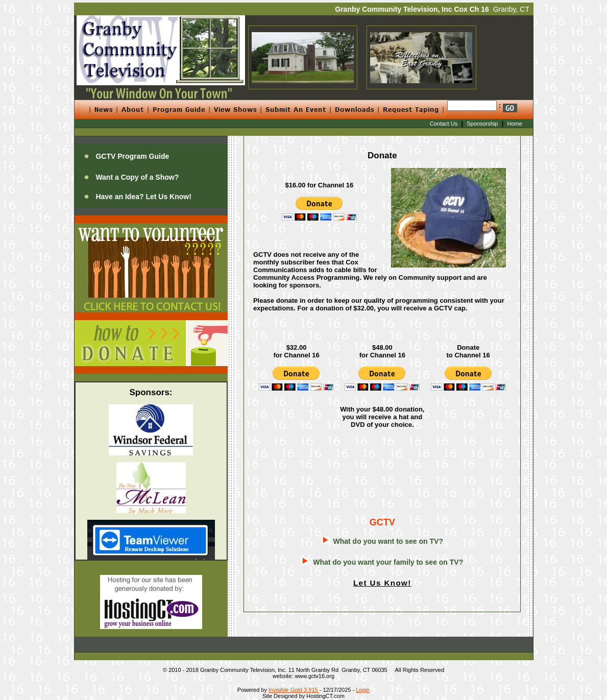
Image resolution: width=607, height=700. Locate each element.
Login (363, 690)
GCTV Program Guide (132, 156)
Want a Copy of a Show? (137, 177)
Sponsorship (482, 124)
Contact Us (444, 124)
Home (515, 124)
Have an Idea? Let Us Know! (143, 197)
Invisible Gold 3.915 (294, 690)
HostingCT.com (325, 696)
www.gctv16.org (314, 676)
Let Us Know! (382, 583)
